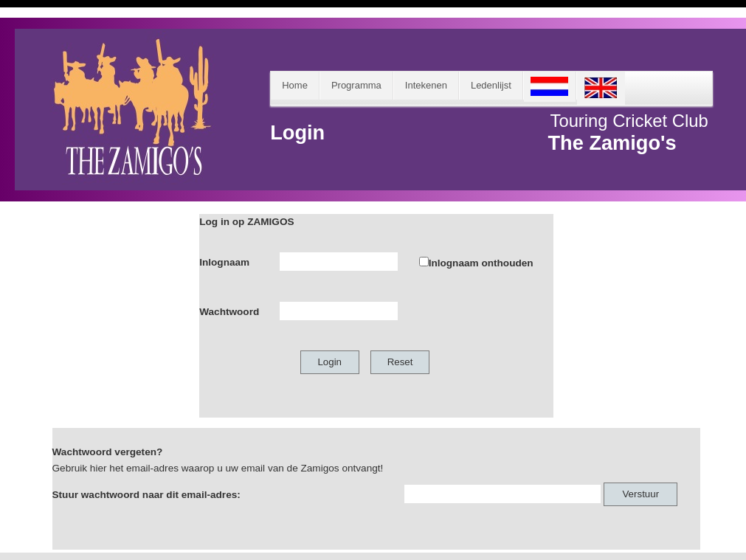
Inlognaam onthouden (481, 263)
